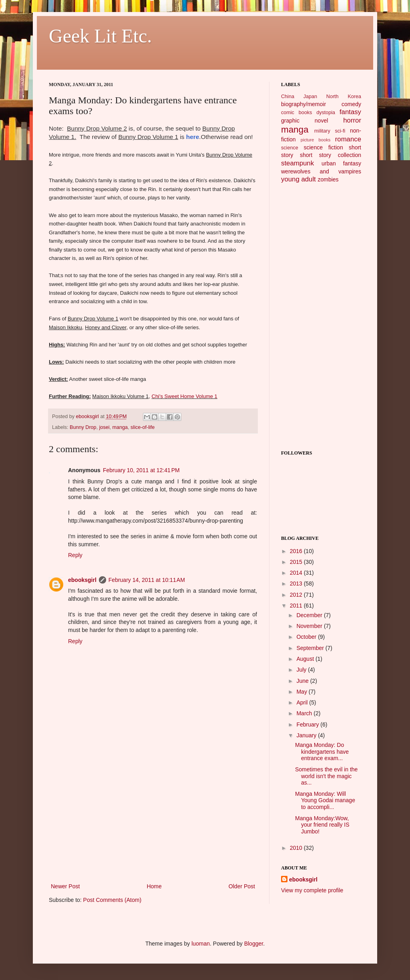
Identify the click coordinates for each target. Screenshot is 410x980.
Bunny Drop (83, 427)
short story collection (331, 155)
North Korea (344, 97)
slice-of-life (143, 427)
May (302, 692)
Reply (75, 555)
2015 (297, 562)
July (302, 670)
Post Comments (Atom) (112, 900)
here (193, 137)
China (288, 97)
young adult (298, 179)
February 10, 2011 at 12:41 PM (141, 470)
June (303, 681)
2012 (297, 595)
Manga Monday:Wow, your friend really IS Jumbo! (322, 825)
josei (105, 427)
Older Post (242, 886)
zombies (328, 179)
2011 (297, 606)
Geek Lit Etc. (100, 36)
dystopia (326, 113)
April (303, 702)
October (307, 637)
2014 (297, 573)
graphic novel (304, 121)
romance (348, 139)
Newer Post (65, 886)
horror (352, 120)
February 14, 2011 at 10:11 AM (147, 580)
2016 (297, 551)
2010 (297, 848)
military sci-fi (330, 131)
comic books (296, 113)
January (307, 735)
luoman (201, 944)
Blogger (254, 944)
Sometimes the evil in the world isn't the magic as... (326, 776)
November (310, 626)
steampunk (297, 163)
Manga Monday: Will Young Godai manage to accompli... (325, 801)
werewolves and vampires (321, 171)
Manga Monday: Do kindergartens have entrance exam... (322, 752)
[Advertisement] (153, 821)
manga (120, 427)
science (290, 148)
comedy (351, 104)
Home (154, 886)
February (308, 724)
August (306, 659)
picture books (316, 140)
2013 (297, 584)
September (311, 648)
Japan (310, 97)
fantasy (350, 112)
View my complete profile (312, 890)
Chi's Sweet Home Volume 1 (185, 396)
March (305, 713)
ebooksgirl (88, 417)
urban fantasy (341, 163)
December (310, 615)
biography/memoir (303, 104)
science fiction (323, 147)
